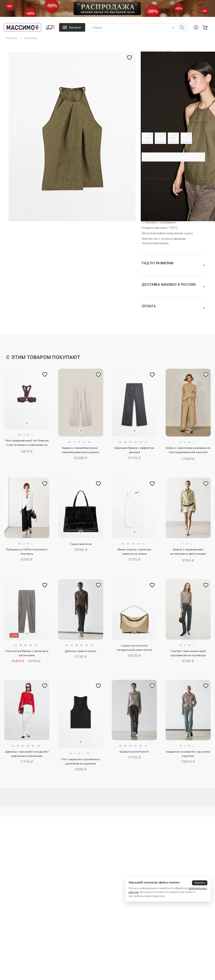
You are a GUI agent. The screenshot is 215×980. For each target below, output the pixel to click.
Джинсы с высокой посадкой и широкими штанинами (27, 754)
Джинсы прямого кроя (81, 651)
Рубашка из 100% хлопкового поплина (27, 552)
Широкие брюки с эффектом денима (134, 450)
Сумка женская (81, 544)
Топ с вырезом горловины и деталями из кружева (81, 761)
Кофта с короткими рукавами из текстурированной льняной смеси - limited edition (188, 451)
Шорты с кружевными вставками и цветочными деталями (188, 552)
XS (148, 140)
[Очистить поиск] (173, 27)
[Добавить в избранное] (45, 375)
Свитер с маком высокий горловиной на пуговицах (188, 653)
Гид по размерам (193, 122)
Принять (200, 883)
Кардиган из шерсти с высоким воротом (188, 754)
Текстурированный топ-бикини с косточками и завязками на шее (27, 443)
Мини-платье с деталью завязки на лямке (134, 552)
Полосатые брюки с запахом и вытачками (27, 653)
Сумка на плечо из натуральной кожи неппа (134, 648)
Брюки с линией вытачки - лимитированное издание (81, 450)
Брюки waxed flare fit (134, 752)
